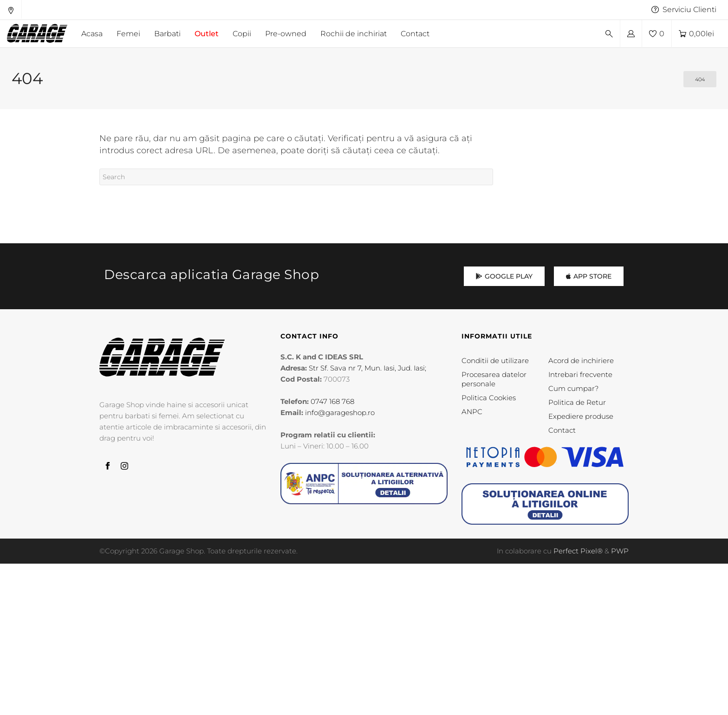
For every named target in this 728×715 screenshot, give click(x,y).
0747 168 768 (332, 401)
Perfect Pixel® (578, 551)
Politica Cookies (489, 398)
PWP (620, 551)
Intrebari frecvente (580, 374)
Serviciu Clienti (684, 10)
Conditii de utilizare (495, 361)
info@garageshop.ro (340, 413)
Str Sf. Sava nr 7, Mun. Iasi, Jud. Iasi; (367, 368)
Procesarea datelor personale (494, 379)
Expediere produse (581, 416)
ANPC (472, 412)
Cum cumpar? (573, 388)
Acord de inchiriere (581, 361)
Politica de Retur (577, 402)
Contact (562, 430)
